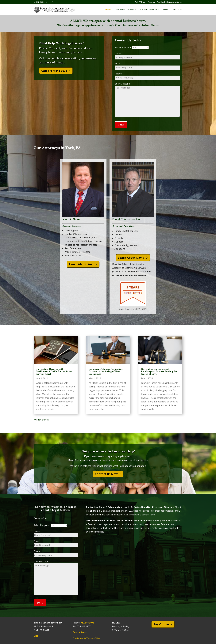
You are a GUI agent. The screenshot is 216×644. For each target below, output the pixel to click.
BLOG (166, 10)
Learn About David (131, 258)
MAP (36, 636)
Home (108, 10)
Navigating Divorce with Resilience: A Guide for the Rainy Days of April (54, 371)
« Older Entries (41, 420)
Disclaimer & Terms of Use (87, 638)
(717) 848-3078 (41, 2)
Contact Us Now (106, 474)
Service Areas (80, 632)
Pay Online (161, 624)
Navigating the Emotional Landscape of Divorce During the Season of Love (159, 371)
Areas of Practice (148, 10)
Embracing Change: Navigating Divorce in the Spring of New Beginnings (106, 371)
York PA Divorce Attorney (145, 2)
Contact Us (177, 10)
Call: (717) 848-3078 (54, 71)
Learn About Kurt (81, 264)
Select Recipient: (132, 47)
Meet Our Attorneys (124, 10)
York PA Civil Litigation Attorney (170, 2)
